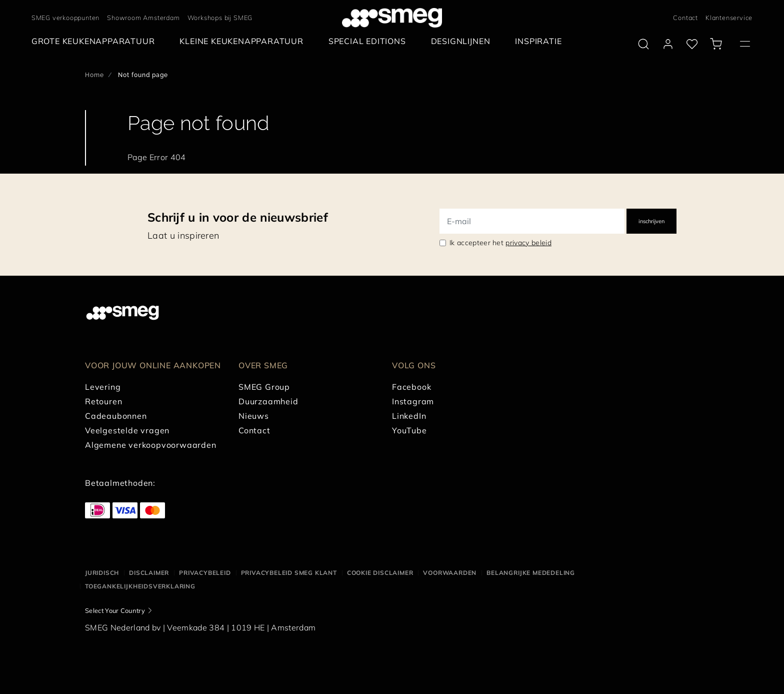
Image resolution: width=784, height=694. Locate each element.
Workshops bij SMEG (220, 18)
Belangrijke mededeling (531, 573)
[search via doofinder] (643, 44)
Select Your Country (115, 610)
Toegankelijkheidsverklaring (140, 586)
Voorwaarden (450, 573)
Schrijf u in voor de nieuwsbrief (238, 217)
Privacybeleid (205, 573)
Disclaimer (149, 573)
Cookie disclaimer (380, 573)
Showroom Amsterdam (143, 18)
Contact (685, 18)
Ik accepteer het (500, 243)
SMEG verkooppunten (65, 18)
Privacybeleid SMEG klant (289, 573)
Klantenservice (729, 18)
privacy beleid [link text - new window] (528, 243)
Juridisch (102, 573)
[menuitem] (96, 41)
